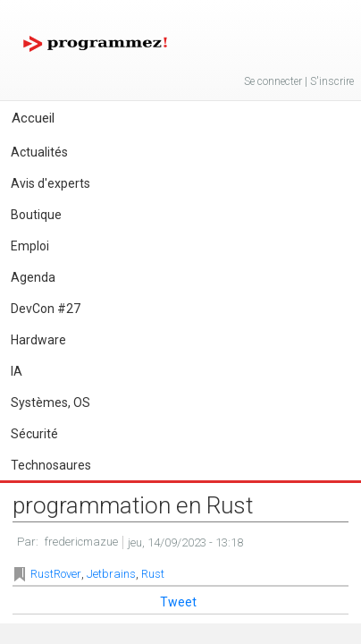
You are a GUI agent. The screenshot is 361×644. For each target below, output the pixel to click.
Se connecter (273, 81)
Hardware (38, 340)
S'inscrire (332, 81)
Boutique (36, 215)
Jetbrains (111, 574)
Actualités (39, 152)
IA (17, 371)
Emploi (30, 246)
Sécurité (34, 434)
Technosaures (51, 465)
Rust (153, 574)
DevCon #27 (46, 309)
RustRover (56, 574)
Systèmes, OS (50, 402)
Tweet (178, 602)
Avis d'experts (50, 183)
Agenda (33, 277)
